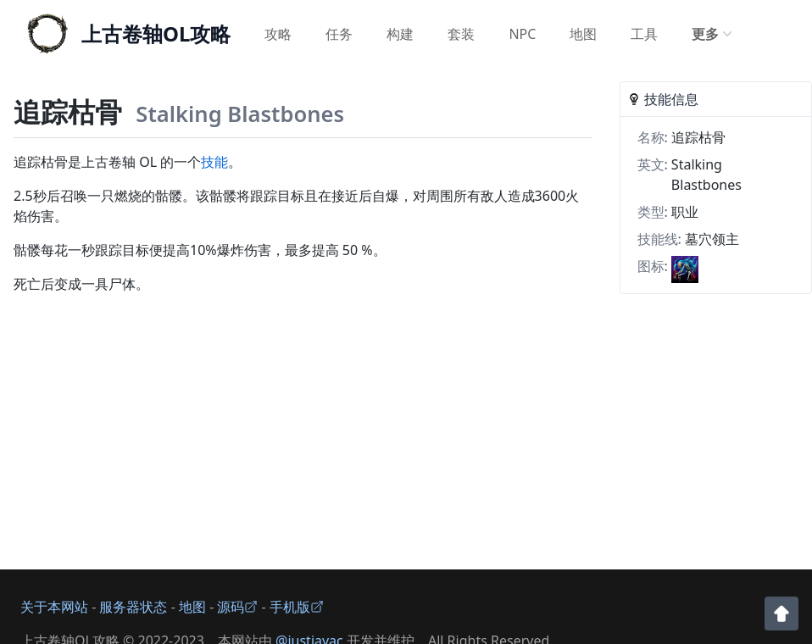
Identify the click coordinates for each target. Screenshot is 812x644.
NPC (522, 34)
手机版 (297, 607)
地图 (583, 34)
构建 (400, 34)
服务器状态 (133, 607)
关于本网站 (54, 607)
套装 (461, 34)
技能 (214, 162)
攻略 (278, 34)
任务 (339, 34)
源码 (237, 607)
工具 (644, 34)
